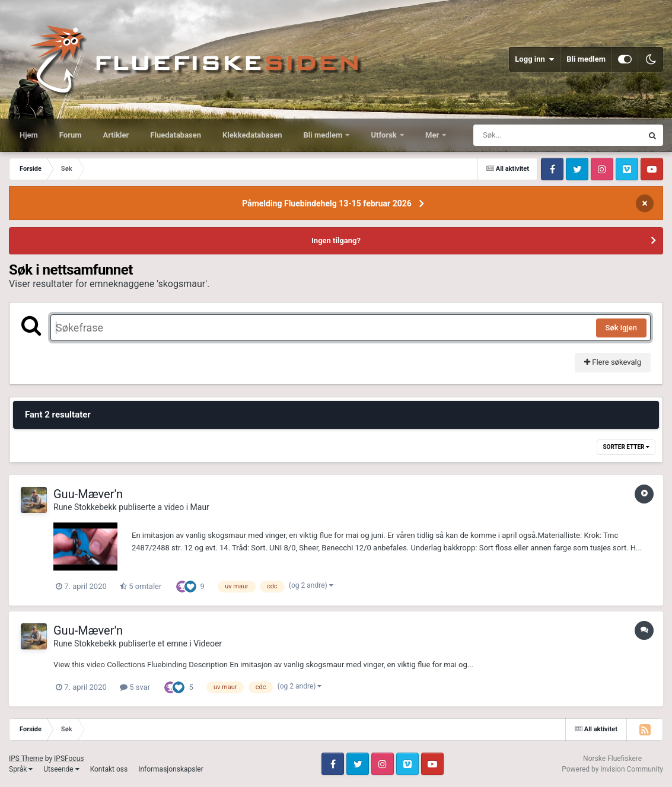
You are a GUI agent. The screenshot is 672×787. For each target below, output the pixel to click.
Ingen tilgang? (336, 240)
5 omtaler (141, 586)
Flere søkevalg (613, 362)
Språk (21, 769)
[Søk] (529, 135)
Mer (433, 135)
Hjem (29, 135)
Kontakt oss (109, 769)
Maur (200, 507)
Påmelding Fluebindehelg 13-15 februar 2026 (327, 203)
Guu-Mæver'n (88, 494)
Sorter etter (626, 447)
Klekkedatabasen (252, 135)
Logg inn (534, 59)
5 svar (135, 687)
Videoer (208, 643)
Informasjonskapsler (171, 769)
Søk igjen (621, 328)
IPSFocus (69, 759)
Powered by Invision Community (612, 769)
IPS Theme (26, 759)
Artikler (116, 135)
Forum (71, 135)
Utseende (61, 769)
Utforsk (385, 135)
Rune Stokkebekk (85, 507)
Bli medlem (586, 59)
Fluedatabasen (176, 135)
